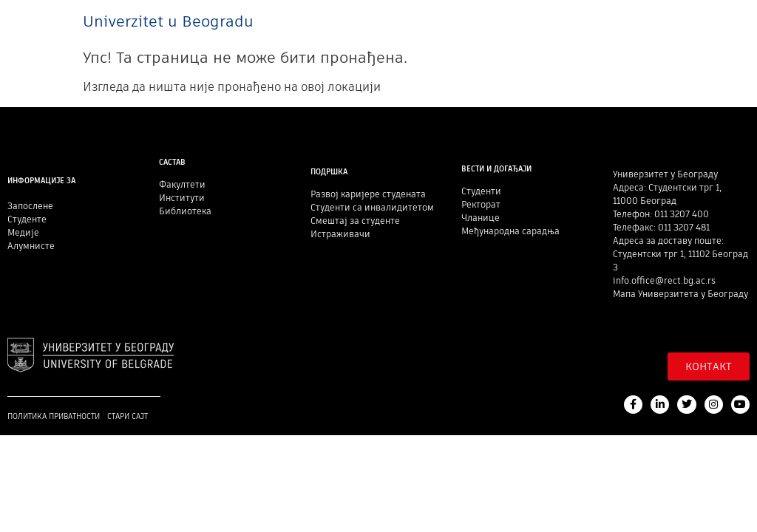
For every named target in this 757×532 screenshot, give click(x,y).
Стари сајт (128, 416)
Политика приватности (54, 416)
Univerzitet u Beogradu (168, 21)
